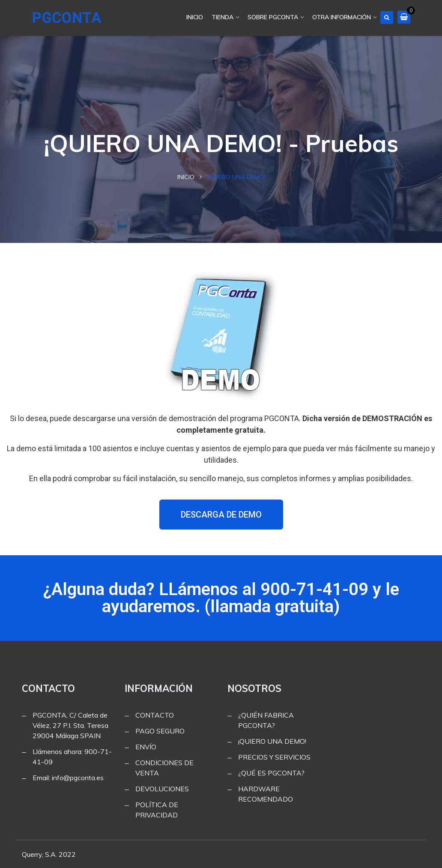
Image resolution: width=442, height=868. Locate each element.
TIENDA (222, 17)
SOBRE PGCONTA (273, 17)
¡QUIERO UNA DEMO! (272, 741)
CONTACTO (155, 715)
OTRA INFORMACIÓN (342, 17)
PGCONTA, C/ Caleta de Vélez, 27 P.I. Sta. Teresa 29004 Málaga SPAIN (70, 725)
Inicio (186, 177)
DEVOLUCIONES (162, 789)
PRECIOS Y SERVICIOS (274, 757)
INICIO (195, 17)
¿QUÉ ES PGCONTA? (271, 773)
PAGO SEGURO (160, 731)
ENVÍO (146, 747)
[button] (221, 515)
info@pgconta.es (78, 778)
